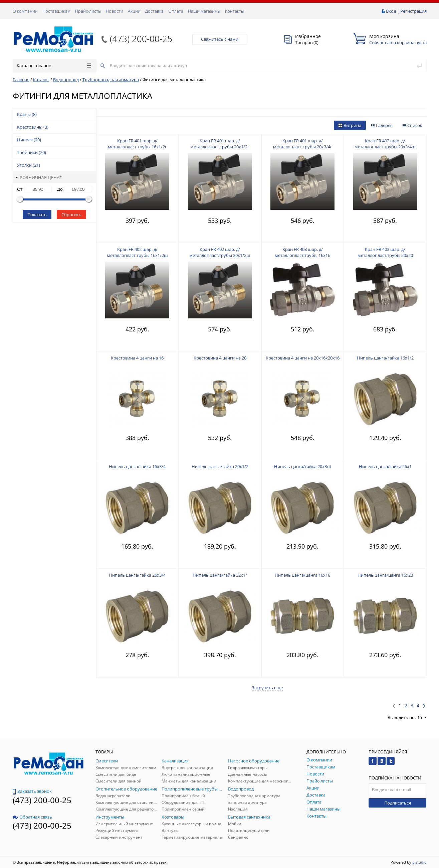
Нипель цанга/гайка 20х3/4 (302, 466)
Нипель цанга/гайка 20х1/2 (220, 466)
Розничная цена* (39, 177)
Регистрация (413, 11)
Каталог (41, 80)
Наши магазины (204, 11)
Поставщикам (56, 11)
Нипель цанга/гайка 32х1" (220, 575)
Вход (391, 11)
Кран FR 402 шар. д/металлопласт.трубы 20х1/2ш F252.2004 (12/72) (220, 255)
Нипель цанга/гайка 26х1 (385, 466)
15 (422, 717)
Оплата (176, 11)
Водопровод (66, 80)
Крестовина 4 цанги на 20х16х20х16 (303, 358)
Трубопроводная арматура (111, 80)
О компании (25, 11)
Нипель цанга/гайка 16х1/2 (385, 358)
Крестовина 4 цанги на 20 (220, 358)
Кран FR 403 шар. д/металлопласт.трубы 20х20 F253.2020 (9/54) (385, 255)
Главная (21, 80)
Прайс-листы (88, 11)
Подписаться (398, 803)
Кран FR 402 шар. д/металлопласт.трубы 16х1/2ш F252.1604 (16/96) (137, 255)
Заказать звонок (32, 791)
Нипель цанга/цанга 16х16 (302, 575)
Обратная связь (32, 817)
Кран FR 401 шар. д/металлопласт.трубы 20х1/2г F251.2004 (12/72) (220, 147)
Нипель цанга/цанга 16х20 (385, 575)
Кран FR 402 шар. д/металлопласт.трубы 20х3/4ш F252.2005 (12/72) (385, 147)
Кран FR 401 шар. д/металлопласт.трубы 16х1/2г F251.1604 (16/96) (137, 147)
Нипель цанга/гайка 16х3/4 (137, 466)
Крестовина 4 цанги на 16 (137, 358)
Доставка (154, 11)
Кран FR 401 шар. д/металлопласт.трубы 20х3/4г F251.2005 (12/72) (303, 147)
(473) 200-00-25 (141, 39)
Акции (134, 11)
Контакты (235, 11)
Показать (37, 214)
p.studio (419, 862)
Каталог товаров (54, 65)
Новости (115, 11)
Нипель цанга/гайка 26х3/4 (137, 575)
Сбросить (71, 214)
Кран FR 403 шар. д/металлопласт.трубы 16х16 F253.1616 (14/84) (302, 255)
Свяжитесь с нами (220, 39)
